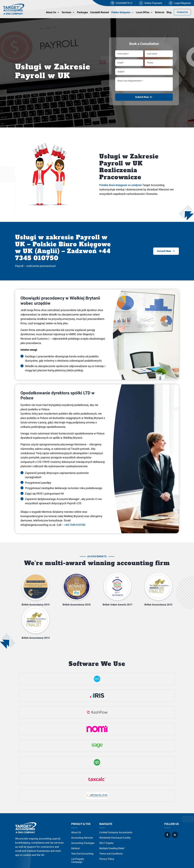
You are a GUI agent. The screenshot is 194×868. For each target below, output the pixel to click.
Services (68, 12)
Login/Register (180, 3)
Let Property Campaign (78, 860)
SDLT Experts (106, 843)
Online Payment (150, 3)
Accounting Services (82, 838)
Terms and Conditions (111, 854)
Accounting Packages (83, 843)
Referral (160, 12)
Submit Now (144, 98)
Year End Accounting (82, 854)
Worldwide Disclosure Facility (115, 838)
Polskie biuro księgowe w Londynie (120, 185)
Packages (82, 12)
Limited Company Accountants (116, 832)
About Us (53, 12)
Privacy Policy (107, 859)
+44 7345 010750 (75, 525)
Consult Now (166, 251)
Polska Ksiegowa (123, 12)
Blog (169, 12)
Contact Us (182, 12)
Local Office (144, 12)
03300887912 (121, 3)
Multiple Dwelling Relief (112, 848)
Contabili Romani (100, 12)
